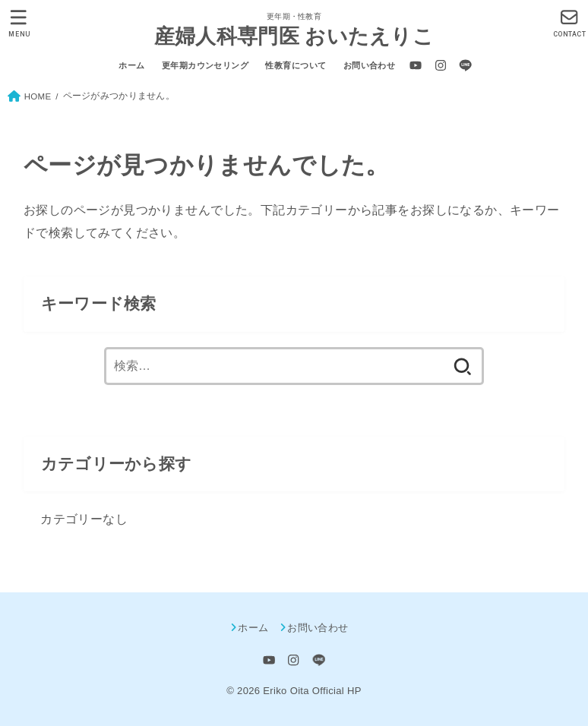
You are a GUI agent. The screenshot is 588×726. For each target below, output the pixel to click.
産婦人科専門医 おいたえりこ (294, 36)
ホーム (131, 65)
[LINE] (465, 65)
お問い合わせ (369, 65)
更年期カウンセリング (205, 65)
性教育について (296, 65)
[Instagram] (441, 65)
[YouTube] (416, 65)
